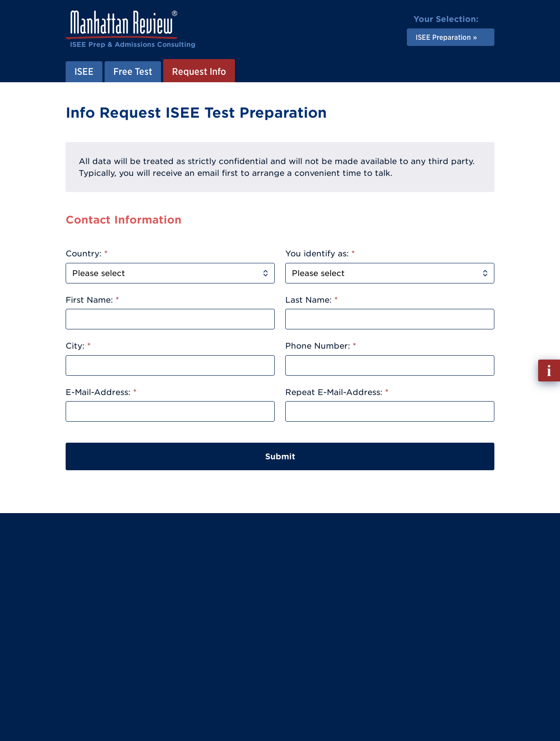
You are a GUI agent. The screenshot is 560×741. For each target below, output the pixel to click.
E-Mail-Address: (101, 392)
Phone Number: (321, 346)
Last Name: (311, 300)
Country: (87, 253)
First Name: (92, 300)
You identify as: (320, 253)
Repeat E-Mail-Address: (337, 392)
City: (78, 346)
